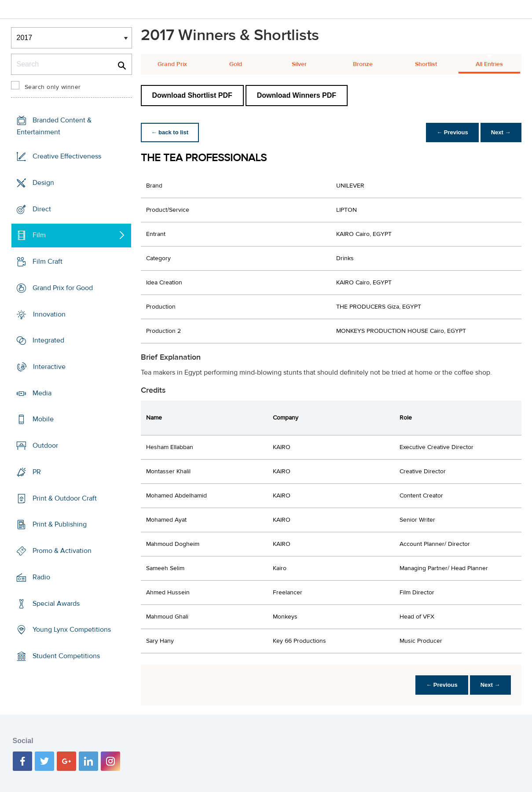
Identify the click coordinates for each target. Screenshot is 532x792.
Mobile (43, 419)
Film (39, 235)
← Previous (452, 132)
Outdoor (45, 446)
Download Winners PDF (297, 95)
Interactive (49, 367)
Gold (236, 64)
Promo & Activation (62, 551)
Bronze (363, 64)
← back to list (170, 132)
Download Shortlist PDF (192, 95)
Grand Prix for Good (63, 288)
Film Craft (48, 262)
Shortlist (426, 64)
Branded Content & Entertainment (54, 126)
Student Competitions (66, 656)
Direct (42, 209)
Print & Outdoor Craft (65, 498)
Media (42, 393)
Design (43, 183)
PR (37, 472)
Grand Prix (172, 64)
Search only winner (53, 87)
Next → (501, 132)
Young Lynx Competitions (72, 630)
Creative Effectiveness (67, 156)
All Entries (489, 64)
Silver (299, 64)
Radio (41, 577)
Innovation (49, 314)
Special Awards (56, 603)
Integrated (48, 340)
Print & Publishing (60, 524)
